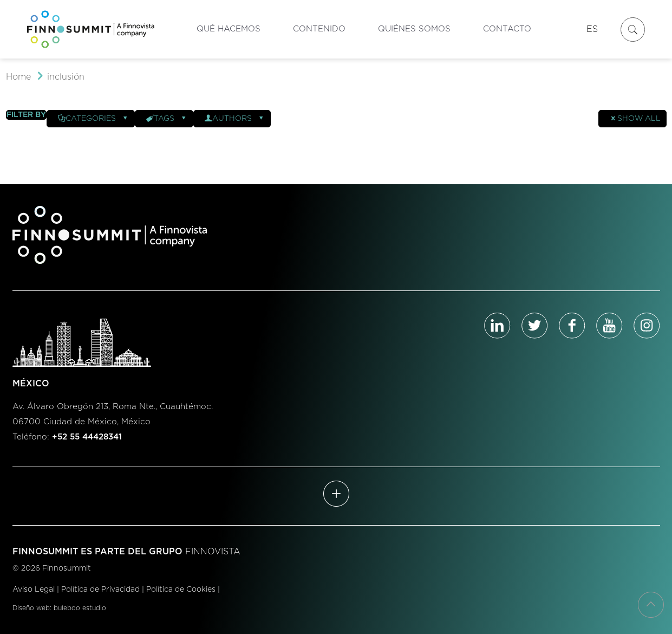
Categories (93, 119)
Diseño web (31, 608)
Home (18, 77)
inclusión (66, 77)
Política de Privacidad (100, 590)
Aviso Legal (34, 590)
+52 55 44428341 (87, 437)
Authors (235, 119)
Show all (635, 119)
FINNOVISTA (213, 552)
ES (592, 29)
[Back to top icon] (651, 605)
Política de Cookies (181, 590)
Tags (167, 119)
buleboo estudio (80, 608)
